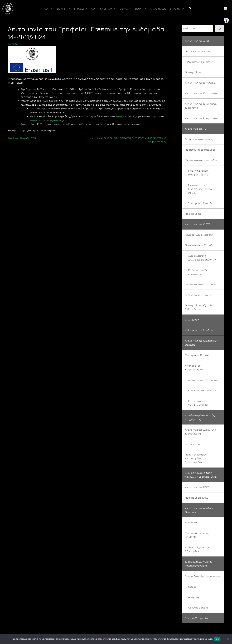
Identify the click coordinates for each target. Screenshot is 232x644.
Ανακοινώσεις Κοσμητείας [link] (202, 118)
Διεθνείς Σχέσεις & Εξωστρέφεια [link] (197, 549)
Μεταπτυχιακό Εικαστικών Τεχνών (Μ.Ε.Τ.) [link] (200, 189)
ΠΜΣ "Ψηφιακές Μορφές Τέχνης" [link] (198, 173)
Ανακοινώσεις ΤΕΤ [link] (196, 129)
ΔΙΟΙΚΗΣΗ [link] (63, 9)
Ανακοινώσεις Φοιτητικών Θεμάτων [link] (201, 343)
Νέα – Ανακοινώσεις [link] (198, 51)
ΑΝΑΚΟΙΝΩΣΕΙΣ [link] (158, 9)
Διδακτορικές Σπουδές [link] (199, 203)
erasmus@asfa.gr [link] (126, 116)
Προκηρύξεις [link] (193, 72)
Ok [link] (217, 639)
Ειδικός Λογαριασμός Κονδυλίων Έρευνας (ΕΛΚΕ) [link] (201, 475)
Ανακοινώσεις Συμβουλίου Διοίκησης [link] (202, 106)
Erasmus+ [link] (191, 522)
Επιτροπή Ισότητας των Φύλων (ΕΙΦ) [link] (201, 403)
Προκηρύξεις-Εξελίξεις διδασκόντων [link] (200, 307)
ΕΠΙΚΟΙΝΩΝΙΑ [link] (177, 9)
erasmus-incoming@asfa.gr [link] (47, 120)
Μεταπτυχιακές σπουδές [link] (201, 160)
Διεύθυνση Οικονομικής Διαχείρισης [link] (200, 417)
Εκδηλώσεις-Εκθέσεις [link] (199, 62)
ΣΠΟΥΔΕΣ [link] (81, 9)
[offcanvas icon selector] (226, 9)
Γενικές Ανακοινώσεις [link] (199, 235)
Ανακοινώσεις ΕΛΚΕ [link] (197, 487)
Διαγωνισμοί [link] (193, 444)
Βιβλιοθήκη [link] (192, 320)
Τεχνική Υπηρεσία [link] (196, 618)
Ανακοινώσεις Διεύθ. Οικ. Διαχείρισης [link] (201, 432)
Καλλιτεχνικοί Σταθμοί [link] (199, 330)
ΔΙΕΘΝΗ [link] (141, 9)
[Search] (220, 28)
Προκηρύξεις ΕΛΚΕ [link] (197, 498)
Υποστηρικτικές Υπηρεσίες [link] (203, 380)
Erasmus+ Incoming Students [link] (197, 535)
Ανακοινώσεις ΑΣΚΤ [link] (197, 41)
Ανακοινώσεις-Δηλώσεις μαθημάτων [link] (202, 258)
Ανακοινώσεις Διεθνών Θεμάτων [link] (199, 510)
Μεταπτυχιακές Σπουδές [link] (201, 284)
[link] (226, 20)
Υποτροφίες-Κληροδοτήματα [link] (195, 368)
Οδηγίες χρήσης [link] (198, 608)
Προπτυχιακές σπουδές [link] (200, 150)
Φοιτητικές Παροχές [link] (198, 355)
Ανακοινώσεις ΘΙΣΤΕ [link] (198, 224)
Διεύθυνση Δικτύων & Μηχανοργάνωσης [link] (198, 564)
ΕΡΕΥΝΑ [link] (125, 9)
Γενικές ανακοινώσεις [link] (199, 139)
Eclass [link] (192, 587)
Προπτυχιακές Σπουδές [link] (200, 245)
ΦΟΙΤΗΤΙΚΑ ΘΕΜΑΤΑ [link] (104, 9)
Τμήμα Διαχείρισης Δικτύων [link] (203, 576)
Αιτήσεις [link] (194, 597)
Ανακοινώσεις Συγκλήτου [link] (201, 83)
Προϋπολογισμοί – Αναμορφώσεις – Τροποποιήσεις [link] (197, 458)
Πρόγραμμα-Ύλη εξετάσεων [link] (198, 272)
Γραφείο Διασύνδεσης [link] (202, 390)
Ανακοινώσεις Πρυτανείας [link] (202, 93)
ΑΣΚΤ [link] (48, 9)
